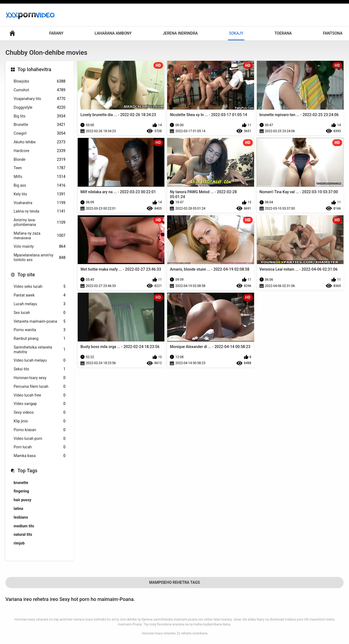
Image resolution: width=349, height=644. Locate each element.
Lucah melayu (40, 304)
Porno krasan (40, 430)
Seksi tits (40, 369)
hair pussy (22, 500)
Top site (26, 275)
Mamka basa (40, 456)
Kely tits (40, 194)
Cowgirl (40, 133)
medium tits (24, 526)
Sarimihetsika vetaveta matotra (40, 350)
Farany (56, 33)
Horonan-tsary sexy (40, 378)
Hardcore (40, 151)
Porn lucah (40, 447)
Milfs (40, 177)
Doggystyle (40, 108)
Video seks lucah (40, 287)
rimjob (19, 543)
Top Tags (27, 471)
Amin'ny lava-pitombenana (40, 222)
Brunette (40, 125)
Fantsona (333, 33)
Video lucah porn (40, 439)
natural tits (23, 534)
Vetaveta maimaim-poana (40, 321)
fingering (21, 491)
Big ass (40, 185)
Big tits (40, 116)
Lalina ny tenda (40, 211)
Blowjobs (40, 81)
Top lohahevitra (34, 69)
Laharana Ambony (113, 33)
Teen (40, 168)
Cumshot (40, 90)
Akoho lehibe (40, 142)
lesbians (21, 517)
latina (18, 509)
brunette (21, 483)
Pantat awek (40, 295)
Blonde (40, 160)
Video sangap (40, 404)
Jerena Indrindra (180, 33)
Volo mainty (40, 247)
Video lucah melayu (40, 360)
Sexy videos (40, 412)
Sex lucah (40, 313)
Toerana (283, 33)
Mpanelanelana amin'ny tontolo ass (40, 257)
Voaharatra (40, 203)
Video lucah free (40, 395)
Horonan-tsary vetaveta (159, 633)
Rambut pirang (40, 339)
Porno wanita (40, 330)
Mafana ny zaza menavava (40, 236)
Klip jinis (40, 421)
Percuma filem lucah (40, 387)
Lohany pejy (12, 33)
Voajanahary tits (40, 99)
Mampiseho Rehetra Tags (174, 582)
